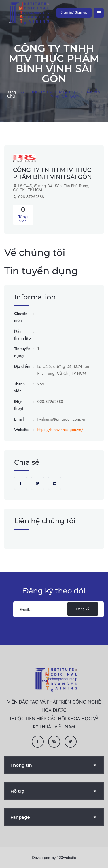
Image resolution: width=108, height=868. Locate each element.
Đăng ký (83, 609)
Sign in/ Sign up (74, 12)
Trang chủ (11, 94)
